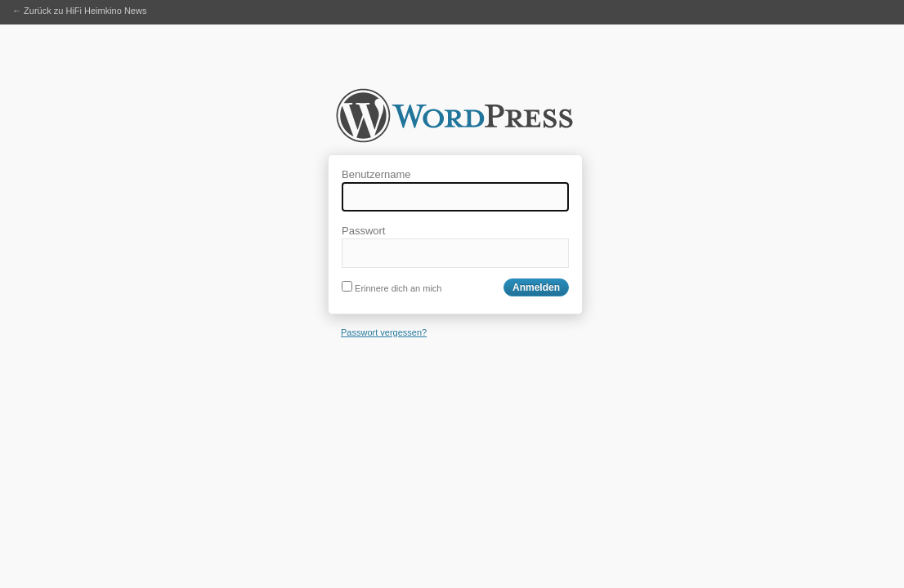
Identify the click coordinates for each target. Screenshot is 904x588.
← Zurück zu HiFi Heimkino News (79, 11)
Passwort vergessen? (384, 332)
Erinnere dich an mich (392, 288)
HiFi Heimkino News (454, 121)
